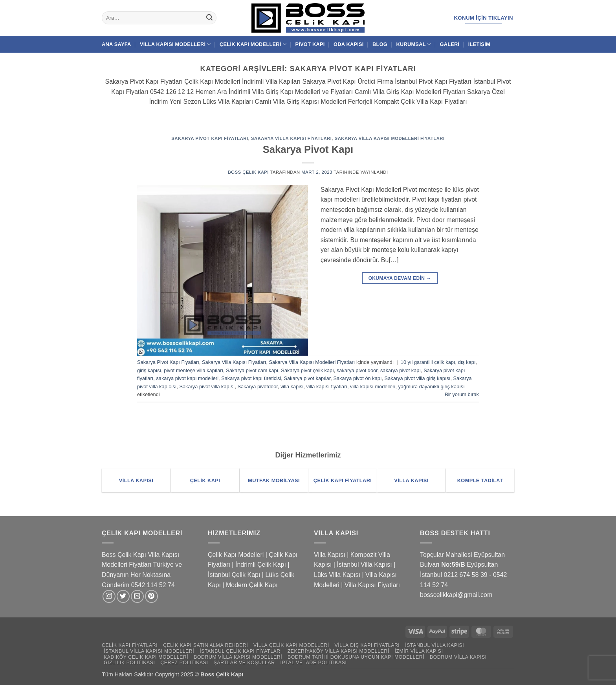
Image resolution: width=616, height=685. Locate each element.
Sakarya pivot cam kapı (252, 370)
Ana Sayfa (116, 44)
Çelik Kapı (231, 674)
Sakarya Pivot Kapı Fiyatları (210, 138)
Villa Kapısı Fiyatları (372, 585)
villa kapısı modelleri (373, 387)
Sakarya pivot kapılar (307, 378)
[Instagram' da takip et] (109, 596)
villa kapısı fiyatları (327, 387)
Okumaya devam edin (400, 278)
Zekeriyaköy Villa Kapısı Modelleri (338, 651)
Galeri (450, 44)
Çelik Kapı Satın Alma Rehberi (205, 645)
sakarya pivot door (357, 370)
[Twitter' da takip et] (123, 596)
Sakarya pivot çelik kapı (307, 370)
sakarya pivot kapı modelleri (187, 378)
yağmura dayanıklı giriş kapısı (431, 387)
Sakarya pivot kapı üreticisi (251, 378)
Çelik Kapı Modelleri (253, 44)
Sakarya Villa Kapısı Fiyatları (291, 138)
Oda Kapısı (349, 44)
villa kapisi (292, 387)
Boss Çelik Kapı (248, 172)
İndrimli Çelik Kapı (261, 565)
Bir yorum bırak (462, 394)
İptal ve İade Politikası (313, 663)
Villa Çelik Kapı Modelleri (291, 645)
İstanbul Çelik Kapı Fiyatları (241, 651)
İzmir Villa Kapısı (419, 651)
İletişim (479, 44)
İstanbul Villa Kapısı (364, 565)
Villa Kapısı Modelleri (175, 44)
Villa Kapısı (330, 555)
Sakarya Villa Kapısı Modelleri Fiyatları (390, 138)
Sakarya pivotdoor (257, 387)
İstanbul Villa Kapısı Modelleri (149, 651)
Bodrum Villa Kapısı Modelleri (238, 657)
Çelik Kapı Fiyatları (130, 645)
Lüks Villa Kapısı (337, 575)
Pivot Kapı (310, 44)
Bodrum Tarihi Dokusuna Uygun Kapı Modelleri (356, 657)
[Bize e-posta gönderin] (137, 596)
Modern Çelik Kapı (252, 585)
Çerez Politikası (184, 663)
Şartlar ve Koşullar (244, 663)
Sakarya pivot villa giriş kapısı (418, 378)
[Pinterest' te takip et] (151, 596)
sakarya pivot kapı (401, 370)
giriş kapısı (149, 370)
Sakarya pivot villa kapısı (207, 387)
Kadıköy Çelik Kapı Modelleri (146, 657)
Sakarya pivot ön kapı (357, 378)
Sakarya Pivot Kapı (308, 149)
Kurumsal (413, 44)
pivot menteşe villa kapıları (193, 370)
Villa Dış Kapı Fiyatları (367, 645)
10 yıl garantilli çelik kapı (428, 362)
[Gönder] (209, 18)
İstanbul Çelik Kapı (234, 575)
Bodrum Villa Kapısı (458, 657)
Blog (380, 44)
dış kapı (467, 362)
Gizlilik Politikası (129, 663)
